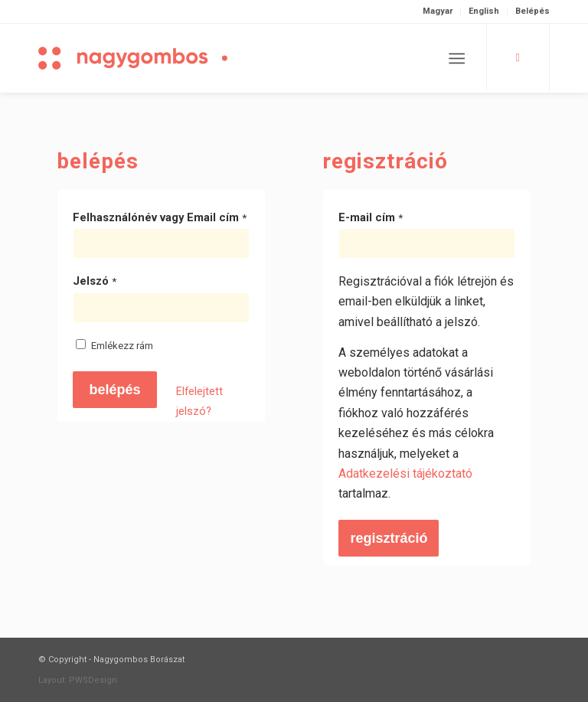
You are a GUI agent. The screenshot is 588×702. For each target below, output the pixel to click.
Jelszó (95, 281)
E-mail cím (371, 217)
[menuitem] (438, 11)
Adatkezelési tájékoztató (405, 473)
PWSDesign (93, 680)
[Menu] (457, 58)
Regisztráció (389, 538)
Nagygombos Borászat (139, 660)
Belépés (532, 11)
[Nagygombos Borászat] (161, 58)
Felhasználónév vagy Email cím (160, 217)
